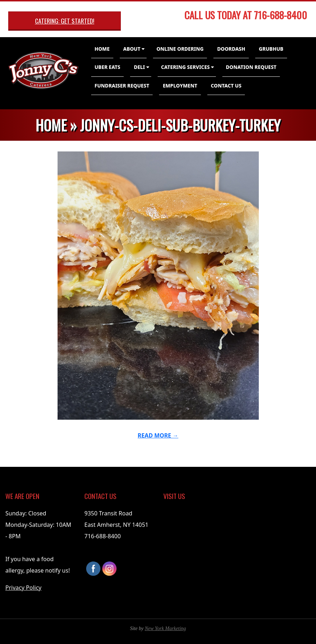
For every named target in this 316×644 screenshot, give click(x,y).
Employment (180, 86)
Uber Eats (108, 67)
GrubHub (271, 49)
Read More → (158, 435)
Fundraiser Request (122, 86)
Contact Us (226, 86)
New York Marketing (165, 628)
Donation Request (251, 67)
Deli (139, 67)
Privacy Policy (23, 588)
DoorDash (231, 49)
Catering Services (186, 67)
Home (102, 49)
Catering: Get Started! (65, 21)
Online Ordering (180, 49)
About (132, 49)
